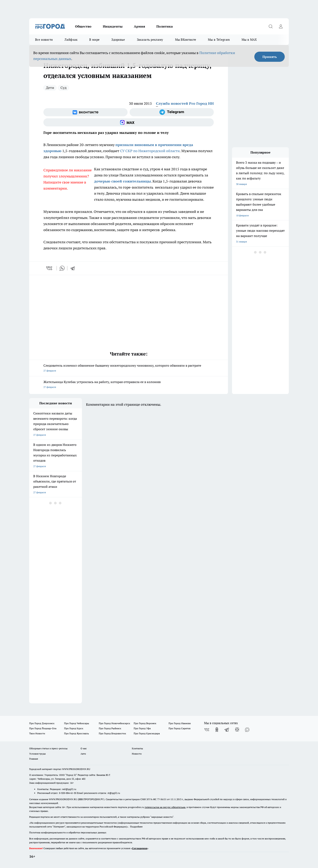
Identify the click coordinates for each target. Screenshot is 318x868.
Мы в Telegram (219, 40)
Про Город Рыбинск (110, 728)
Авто (83, 754)
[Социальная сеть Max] (129, 122)
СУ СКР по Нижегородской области (150, 151)
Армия (139, 26)
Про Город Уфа (142, 728)
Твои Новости (37, 733)
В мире (94, 40)
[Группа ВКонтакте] (85, 112)
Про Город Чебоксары (77, 723)
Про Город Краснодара (147, 733)
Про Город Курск (74, 728)
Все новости (44, 40)
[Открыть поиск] (271, 26)
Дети (50, 88)
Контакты (137, 748)
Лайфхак (71, 40)
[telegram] (74, 268)
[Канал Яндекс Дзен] (237, 730)
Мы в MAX (249, 40)
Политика (165, 26)
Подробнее (136, 827)
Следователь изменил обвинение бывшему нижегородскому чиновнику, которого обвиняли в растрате (129, 368)
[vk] (50, 268)
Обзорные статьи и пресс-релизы (48, 748)
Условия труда (37, 754)
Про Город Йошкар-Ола (43, 728)
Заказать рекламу (150, 40)
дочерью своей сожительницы (122, 181)
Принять (270, 57)
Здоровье (118, 40)
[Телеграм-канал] (172, 112)
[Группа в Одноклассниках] (217, 730)
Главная (34, 759)
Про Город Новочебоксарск (114, 723)
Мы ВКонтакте (186, 40)
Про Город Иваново (180, 723)
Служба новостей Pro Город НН (185, 103)
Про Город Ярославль (76, 733)
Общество (83, 26)
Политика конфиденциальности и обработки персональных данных (68, 832)
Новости (137, 754)
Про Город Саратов (179, 728)
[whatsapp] (62, 268)
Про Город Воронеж (145, 723)
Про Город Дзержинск (42, 723)
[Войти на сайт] (281, 26)
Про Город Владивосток (112, 733)
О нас (84, 748)
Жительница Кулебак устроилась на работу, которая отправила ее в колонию (129, 385)
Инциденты (113, 26)
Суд (63, 88)
